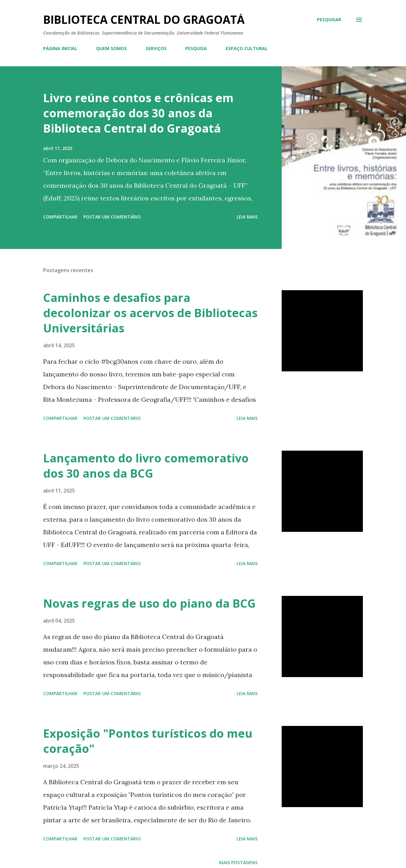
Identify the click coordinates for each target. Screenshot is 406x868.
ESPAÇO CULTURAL (247, 48)
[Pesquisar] (329, 20)
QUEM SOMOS (111, 48)
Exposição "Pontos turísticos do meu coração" (148, 741)
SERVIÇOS (156, 48)
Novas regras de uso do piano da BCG (149, 603)
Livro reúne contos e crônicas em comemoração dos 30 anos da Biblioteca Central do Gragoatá (138, 113)
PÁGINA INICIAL (60, 48)
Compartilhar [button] (60, 217)
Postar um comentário (112, 217)
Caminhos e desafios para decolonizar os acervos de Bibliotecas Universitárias (150, 313)
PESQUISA (196, 48)
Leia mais (247, 217)
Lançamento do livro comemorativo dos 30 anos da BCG (146, 466)
